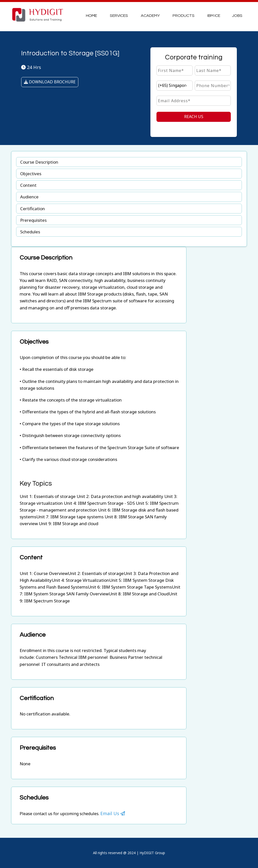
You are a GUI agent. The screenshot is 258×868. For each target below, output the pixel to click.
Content (28, 185)
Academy (150, 16)
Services (119, 16)
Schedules (30, 232)
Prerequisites (33, 220)
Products (184, 16)
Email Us (113, 813)
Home (91, 16)
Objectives (31, 174)
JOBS (237, 16)
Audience (29, 197)
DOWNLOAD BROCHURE (50, 82)
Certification (33, 209)
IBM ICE (214, 16)
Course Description (39, 162)
